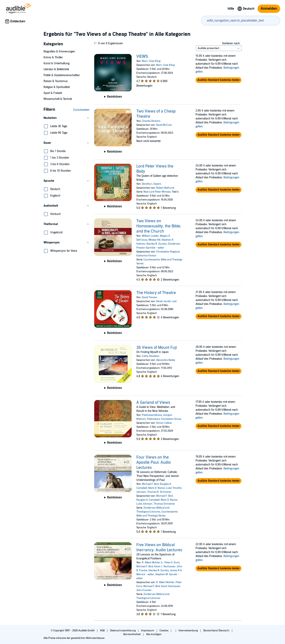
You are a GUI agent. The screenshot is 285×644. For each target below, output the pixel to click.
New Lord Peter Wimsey (157, 192)
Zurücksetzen (81, 110)
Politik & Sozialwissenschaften (62, 75)
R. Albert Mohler (165, 582)
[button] (66, 118)
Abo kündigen (154, 634)
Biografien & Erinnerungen (59, 52)
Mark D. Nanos (157, 488)
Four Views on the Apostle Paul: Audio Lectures (154, 462)
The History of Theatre (156, 293)
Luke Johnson (144, 504)
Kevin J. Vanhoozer (165, 566)
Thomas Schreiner (164, 504)
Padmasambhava (152, 415)
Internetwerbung (189, 631)
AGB (103, 631)
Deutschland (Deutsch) (217, 631)
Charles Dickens (151, 121)
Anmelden (269, 9)
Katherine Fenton (146, 256)
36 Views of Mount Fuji (157, 348)
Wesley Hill (154, 240)
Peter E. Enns (172, 563)
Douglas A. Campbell (148, 500)
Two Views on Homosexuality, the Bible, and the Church (159, 226)
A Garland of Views (153, 403)
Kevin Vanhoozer (171, 586)
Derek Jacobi (163, 301)
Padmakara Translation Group (164, 419)
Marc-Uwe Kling (151, 61)
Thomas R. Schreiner (159, 492)
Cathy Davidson (151, 356)
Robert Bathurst (165, 188)
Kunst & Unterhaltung (57, 63)
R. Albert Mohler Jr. (153, 563)
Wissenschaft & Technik (58, 99)
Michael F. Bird (150, 484)
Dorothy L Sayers (152, 184)
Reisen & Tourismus (56, 81)
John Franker (144, 590)
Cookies (164, 631)
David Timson (150, 297)
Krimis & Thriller (53, 57)
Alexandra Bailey (166, 360)
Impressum (148, 631)
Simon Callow (164, 423)
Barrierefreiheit (132, 634)
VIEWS (142, 57)
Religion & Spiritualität (57, 87)
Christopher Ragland (168, 252)
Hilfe (231, 9)
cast (174, 301)
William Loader (150, 236)
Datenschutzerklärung (123, 631)
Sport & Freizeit (53, 93)
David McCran (164, 125)
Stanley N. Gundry (156, 244)
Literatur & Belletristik (56, 69)
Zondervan (174, 244)
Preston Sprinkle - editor (150, 248)
